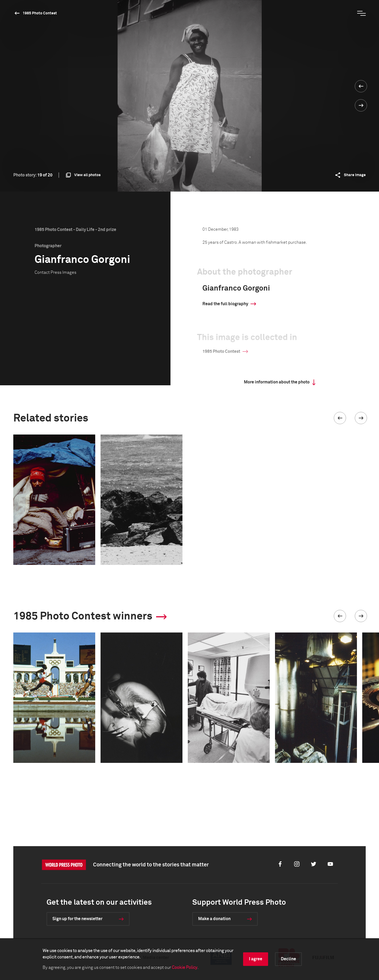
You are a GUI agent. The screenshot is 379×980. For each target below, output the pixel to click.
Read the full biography (225, 304)
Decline (288, 959)
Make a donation (214, 919)
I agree (256, 959)
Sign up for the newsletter (77, 919)
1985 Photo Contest (40, 13)
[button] (340, 418)
